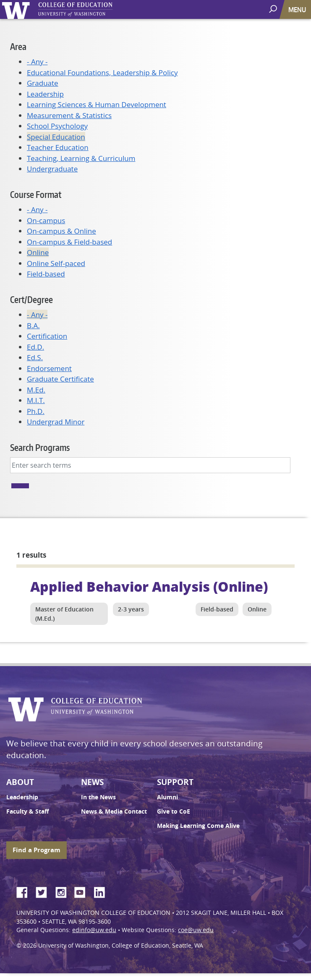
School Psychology (57, 126)
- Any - (37, 62)
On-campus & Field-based (69, 242)
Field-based (46, 274)
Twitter (44, 891)
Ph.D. (36, 411)
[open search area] (274, 9)
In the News (98, 797)
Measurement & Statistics (69, 115)
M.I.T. (36, 400)
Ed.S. (35, 357)
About (20, 782)
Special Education (56, 137)
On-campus (46, 220)
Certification (47, 336)
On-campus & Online (61, 231)
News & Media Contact (114, 811)
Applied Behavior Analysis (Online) (149, 586)
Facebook (25, 891)
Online (38, 252)
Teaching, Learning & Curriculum (81, 158)
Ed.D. (35, 347)
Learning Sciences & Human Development (97, 104)
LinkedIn (102, 891)
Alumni (167, 797)
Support (175, 782)
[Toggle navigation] (298, 9)
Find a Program (37, 850)
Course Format (36, 194)
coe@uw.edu (196, 930)
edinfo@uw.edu (94, 930)
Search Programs (40, 447)
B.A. (33, 325)
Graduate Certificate (60, 379)
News (92, 782)
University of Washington (17, 9)
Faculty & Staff (27, 811)
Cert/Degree (31, 299)
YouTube (83, 891)
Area (18, 46)
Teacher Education (58, 147)
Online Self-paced (56, 263)
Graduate (43, 83)
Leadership (45, 94)
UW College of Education (90, 9)
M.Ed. (36, 390)
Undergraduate (52, 169)
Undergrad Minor (56, 422)
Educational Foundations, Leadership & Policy (102, 72)
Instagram (64, 891)
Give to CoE (174, 811)
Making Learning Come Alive (198, 826)
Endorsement (49, 368)
